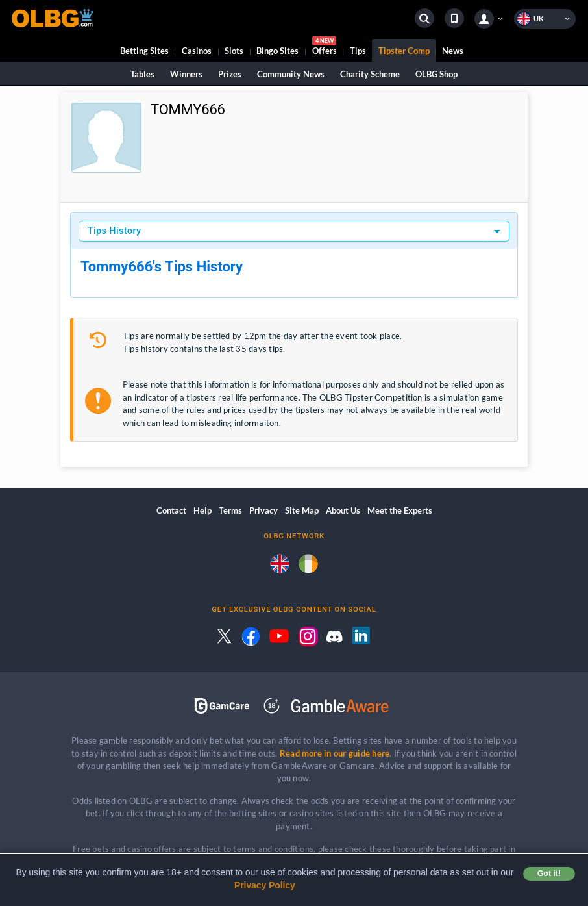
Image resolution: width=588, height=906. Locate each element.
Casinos (197, 51)
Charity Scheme (370, 74)
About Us (343, 510)
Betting (144, 51)
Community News (291, 74)
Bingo (277, 51)
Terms (230, 510)
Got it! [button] (549, 874)
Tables (142, 74)
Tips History (115, 231)
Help (202, 510)
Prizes (230, 74)
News (453, 51)
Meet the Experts (400, 510)
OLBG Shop (436, 74)
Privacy (263, 510)
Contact (171, 510)
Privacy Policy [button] (265, 885)
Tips (358, 51)
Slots (234, 51)
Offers (325, 48)
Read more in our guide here (335, 753)
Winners (186, 74)
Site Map (302, 510)
